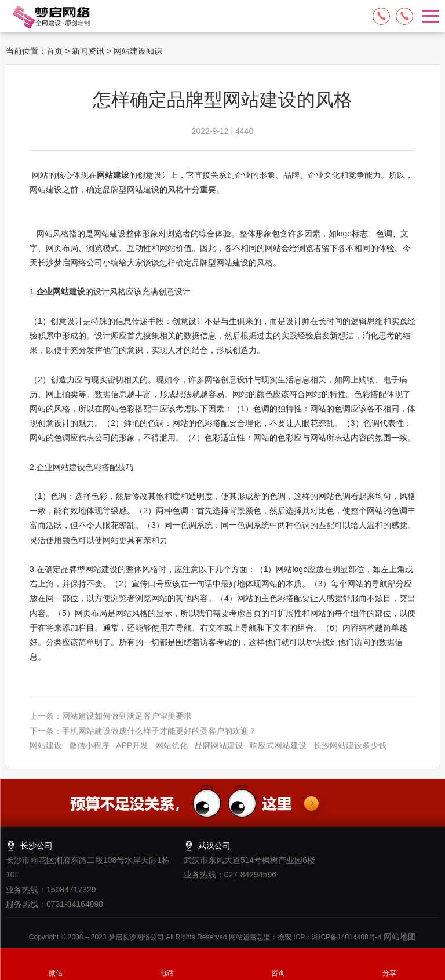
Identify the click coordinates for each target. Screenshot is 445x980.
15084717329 (381, 16)
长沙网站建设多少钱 (350, 754)
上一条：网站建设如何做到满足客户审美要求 (111, 725)
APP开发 (132, 754)
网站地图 (399, 937)
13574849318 (404, 16)
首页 (54, 51)
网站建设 (113, 175)
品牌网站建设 (219, 754)
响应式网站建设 (278, 754)
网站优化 (172, 754)
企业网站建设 (61, 292)
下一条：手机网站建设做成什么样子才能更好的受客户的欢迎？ (143, 739)
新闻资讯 (88, 51)
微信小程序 (89, 754)
